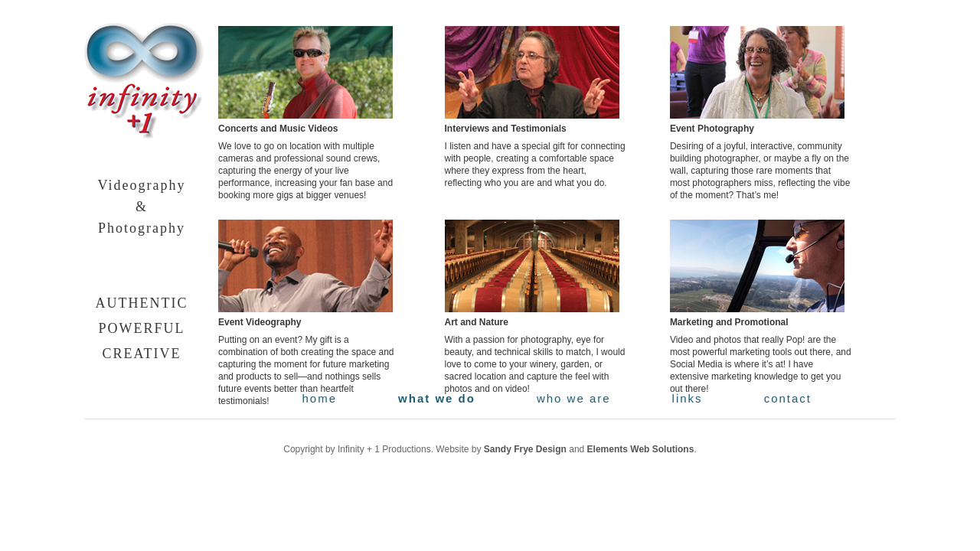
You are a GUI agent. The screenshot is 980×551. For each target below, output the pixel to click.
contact (788, 398)
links (688, 398)
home (320, 398)
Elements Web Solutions (641, 449)
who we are (574, 398)
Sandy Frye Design (525, 449)
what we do (437, 398)
